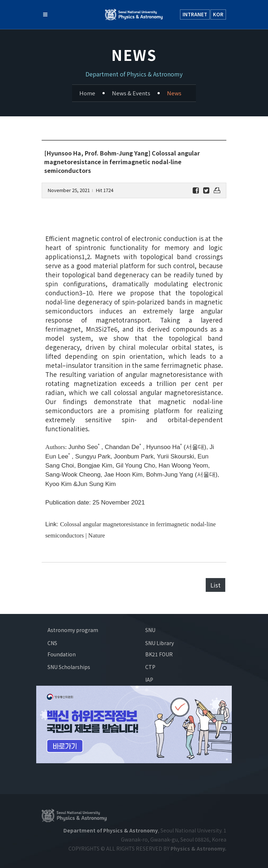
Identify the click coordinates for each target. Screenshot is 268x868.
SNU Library (160, 643)
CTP (150, 667)
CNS (52, 643)
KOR (218, 14)
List (215, 585)
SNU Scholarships (69, 667)
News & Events (131, 93)
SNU (150, 630)
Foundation (62, 654)
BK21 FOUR (159, 654)
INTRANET (195, 14)
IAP (149, 680)
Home (87, 93)
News (174, 93)
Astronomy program (73, 630)
